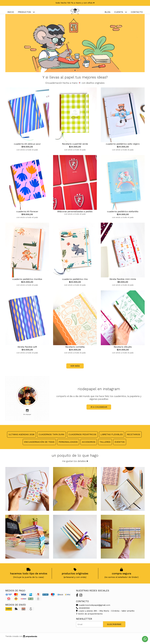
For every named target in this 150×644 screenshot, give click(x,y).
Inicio (11, 12)
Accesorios (89, 446)
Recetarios (134, 438)
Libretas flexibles (112, 438)
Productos (26, 12)
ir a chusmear (99, 411)
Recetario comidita (75, 351)
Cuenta (121, 12)
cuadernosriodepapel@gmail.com (93, 609)
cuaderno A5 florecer (27, 215)
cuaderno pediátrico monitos (27, 283)
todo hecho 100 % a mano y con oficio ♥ (75, 3)
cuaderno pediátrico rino (75, 283)
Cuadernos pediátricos (82, 438)
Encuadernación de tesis (39, 446)
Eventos (120, 446)
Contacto (137, 12)
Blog (107, 12)
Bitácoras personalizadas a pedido (75, 215)
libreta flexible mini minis (123, 283)
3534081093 (83, 612)
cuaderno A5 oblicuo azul (27, 148)
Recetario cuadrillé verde (75, 148)
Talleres (105, 446)
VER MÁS (75, 370)
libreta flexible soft (27, 351)
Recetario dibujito (123, 351)
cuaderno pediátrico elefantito (123, 215)
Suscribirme (114, 628)
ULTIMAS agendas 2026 (21, 438)
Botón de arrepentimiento (89, 618)
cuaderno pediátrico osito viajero (123, 148)
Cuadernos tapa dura (51, 438)
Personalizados (68, 446)
